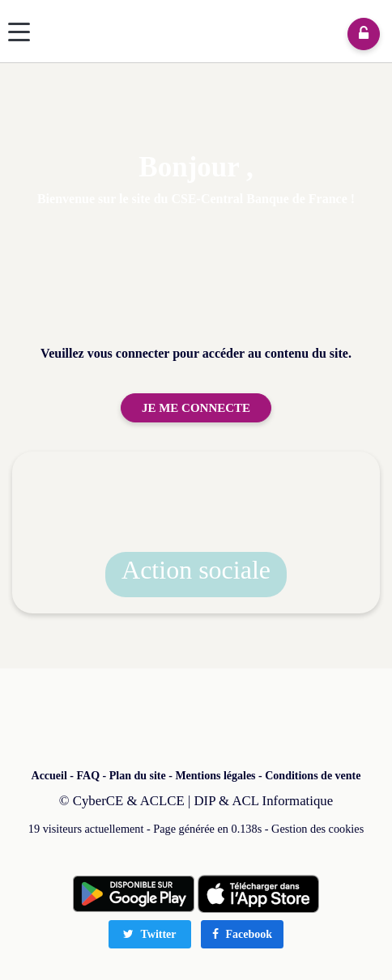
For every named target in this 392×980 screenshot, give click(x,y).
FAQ (89, 776)
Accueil (49, 776)
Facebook (242, 934)
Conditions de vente (313, 776)
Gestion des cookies (317, 829)
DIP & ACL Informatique (264, 801)
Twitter (149, 934)
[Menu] (19, 32)
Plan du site (138, 776)
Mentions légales (215, 776)
